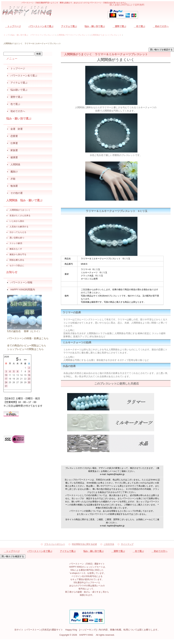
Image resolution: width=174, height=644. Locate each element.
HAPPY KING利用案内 (23, 290)
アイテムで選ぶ (69, 26)
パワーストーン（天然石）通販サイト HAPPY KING (29, 11)
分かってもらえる (18, 232)
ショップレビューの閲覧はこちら (25, 349)
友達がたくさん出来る (20, 216)
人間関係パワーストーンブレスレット (73, 35)
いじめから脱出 (17, 221)
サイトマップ (127, 544)
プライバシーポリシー (55, 544)
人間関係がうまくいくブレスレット (106, 35)
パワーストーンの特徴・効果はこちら (28, 338)
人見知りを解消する (19, 227)
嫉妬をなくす (16, 249)
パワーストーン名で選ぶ (41, 26)
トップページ (13, 26)
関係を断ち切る (17, 260)
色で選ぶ (139, 26)
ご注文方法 (109, 544)
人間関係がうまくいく (20, 210)
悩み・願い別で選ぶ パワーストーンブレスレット (33, 35)
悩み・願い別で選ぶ (95, 26)
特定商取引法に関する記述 (84, 544)
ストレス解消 (16, 243)
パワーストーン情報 (21, 282)
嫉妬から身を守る (18, 254)
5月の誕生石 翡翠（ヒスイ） (24, 331)
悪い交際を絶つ (17, 238)
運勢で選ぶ (119, 26)
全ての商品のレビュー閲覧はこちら (27, 345)
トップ (6, 35)
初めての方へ (161, 26)
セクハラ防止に (17, 266)
